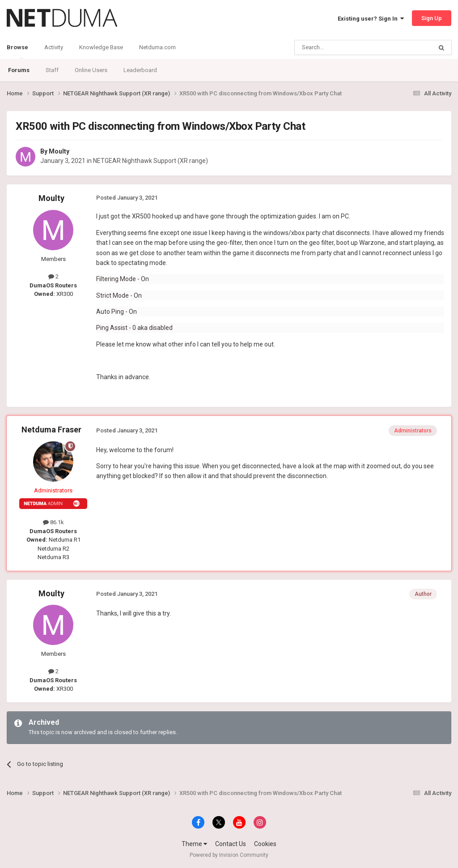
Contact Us (231, 844)
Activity (54, 47)
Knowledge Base (101, 47)
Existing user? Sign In (371, 19)
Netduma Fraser (51, 430)
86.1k (53, 522)
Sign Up (432, 18)
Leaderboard (140, 70)
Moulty (59, 151)
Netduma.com (157, 47)
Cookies (265, 844)
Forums (19, 70)
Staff (52, 70)
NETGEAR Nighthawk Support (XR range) (151, 161)
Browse (17, 51)
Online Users (91, 70)
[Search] (342, 47)
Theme (194, 844)
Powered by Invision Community (229, 855)
